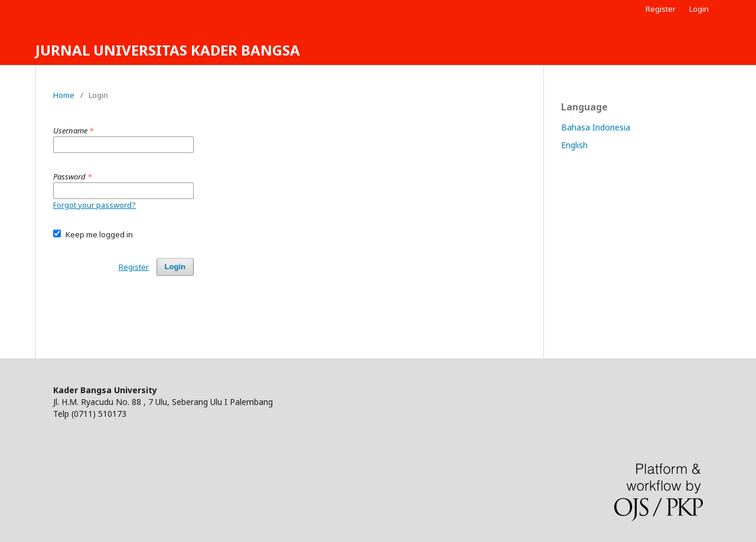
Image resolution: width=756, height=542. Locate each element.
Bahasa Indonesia (596, 127)
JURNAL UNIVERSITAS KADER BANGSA (168, 50)
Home (64, 95)
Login (699, 9)
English (574, 145)
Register (661, 9)
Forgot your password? (94, 205)
